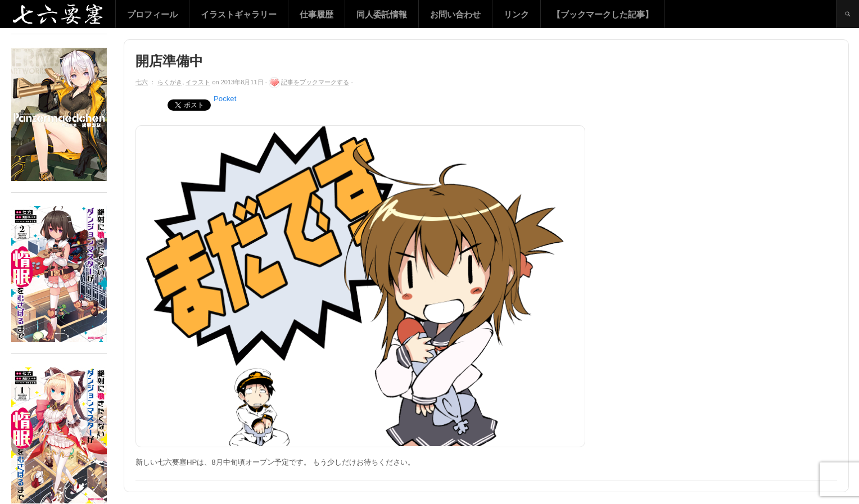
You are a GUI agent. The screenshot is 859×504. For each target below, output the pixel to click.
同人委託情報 (382, 14)
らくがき (170, 82)
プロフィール (152, 14)
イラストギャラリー (239, 14)
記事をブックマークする (315, 82)
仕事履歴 (317, 14)
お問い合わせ (455, 14)
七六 (142, 82)
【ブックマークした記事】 (603, 14)
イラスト (198, 82)
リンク (516, 14)
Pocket (225, 99)
